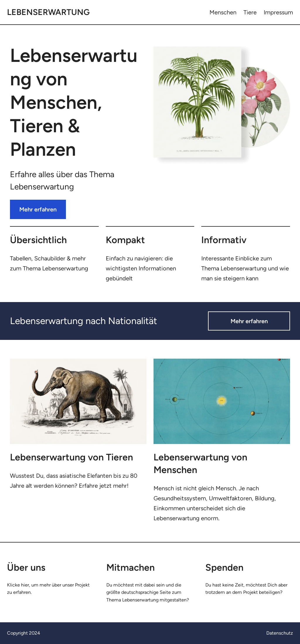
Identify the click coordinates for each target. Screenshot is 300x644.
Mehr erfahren (38, 209)
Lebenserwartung (48, 12)
